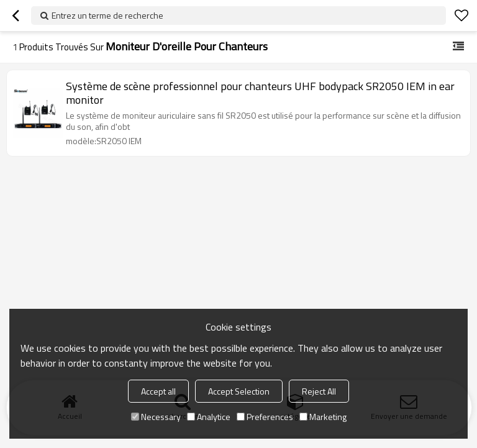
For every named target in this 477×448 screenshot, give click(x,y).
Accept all (158, 391)
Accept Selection (239, 391)
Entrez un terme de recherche (107, 15)
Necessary (156, 417)
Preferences (265, 417)
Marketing (323, 417)
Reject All (319, 391)
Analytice (209, 417)
